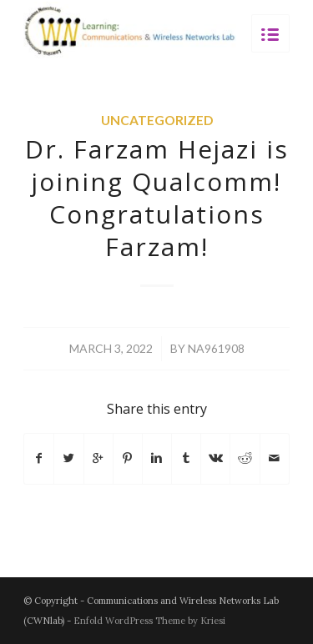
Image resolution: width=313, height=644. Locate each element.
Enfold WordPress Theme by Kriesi (149, 621)
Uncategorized (157, 120)
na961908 (216, 348)
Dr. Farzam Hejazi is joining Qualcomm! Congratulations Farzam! (157, 198)
